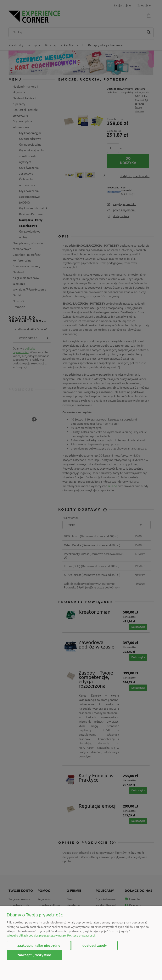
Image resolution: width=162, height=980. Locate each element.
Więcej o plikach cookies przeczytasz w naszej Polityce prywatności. (51, 935)
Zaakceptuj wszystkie (34, 955)
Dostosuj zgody (94, 946)
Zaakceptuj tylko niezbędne (39, 946)
